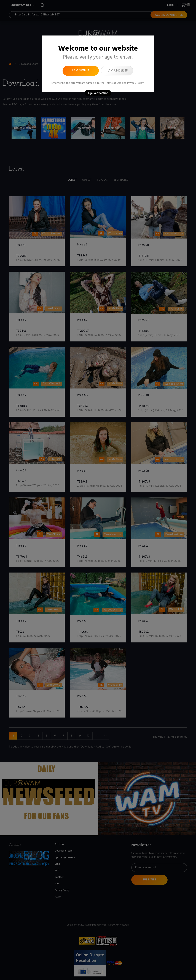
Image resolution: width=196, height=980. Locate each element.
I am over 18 (81, 71)
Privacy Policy (135, 83)
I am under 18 (117, 71)
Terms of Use (113, 83)
